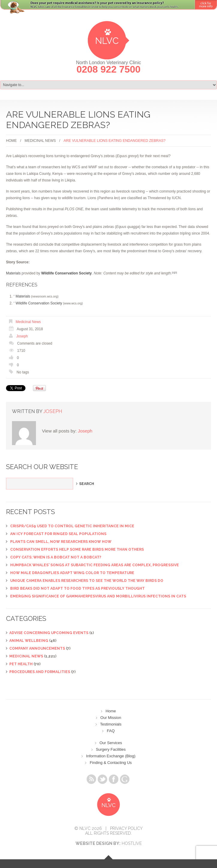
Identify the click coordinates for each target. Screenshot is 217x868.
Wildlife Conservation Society (39, 303)
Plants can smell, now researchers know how (61, 542)
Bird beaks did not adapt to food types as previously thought (77, 588)
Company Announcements (37, 648)
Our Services (111, 743)
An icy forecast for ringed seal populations (58, 534)
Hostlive (132, 843)
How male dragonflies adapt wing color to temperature (72, 573)
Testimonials (111, 724)
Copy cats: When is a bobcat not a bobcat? (56, 557)
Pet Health (21, 664)
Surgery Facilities (111, 749)
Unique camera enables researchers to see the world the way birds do (87, 581)
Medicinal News (40, 141)
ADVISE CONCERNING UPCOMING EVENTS (49, 633)
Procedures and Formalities (40, 672)
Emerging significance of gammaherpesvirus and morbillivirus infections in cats (98, 596)
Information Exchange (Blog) (111, 756)
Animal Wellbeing (29, 641)
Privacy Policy (126, 828)
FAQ (111, 731)
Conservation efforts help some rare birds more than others (77, 549)
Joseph (22, 336)
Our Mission (111, 718)
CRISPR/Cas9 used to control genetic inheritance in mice (72, 526)
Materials (13, 273)
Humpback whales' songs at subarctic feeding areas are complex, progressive (95, 565)
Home (11, 141)
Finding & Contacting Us (111, 763)
